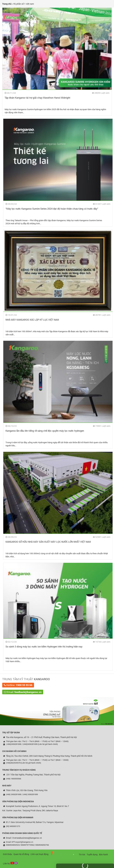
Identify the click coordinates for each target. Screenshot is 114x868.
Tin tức (82, 854)
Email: (23, 692)
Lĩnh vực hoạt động (39, 854)
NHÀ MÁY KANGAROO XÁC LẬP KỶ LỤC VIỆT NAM (29, 320)
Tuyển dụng (92, 854)
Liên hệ (6, 863)
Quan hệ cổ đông (21, 854)
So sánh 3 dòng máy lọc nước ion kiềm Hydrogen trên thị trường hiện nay (41, 646)
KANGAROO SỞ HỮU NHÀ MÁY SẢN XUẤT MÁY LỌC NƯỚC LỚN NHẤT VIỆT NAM (45, 542)
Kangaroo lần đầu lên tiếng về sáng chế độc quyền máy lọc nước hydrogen (42, 431)
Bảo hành (103, 854)
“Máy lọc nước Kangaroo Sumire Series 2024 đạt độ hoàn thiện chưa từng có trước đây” (49, 209)
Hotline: (18, 685)
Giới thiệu (7, 854)
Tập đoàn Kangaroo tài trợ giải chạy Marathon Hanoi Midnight (37, 98)
